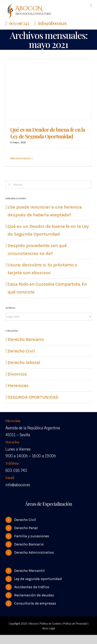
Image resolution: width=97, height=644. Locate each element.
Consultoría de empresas (35, 603)
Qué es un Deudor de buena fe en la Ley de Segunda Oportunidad (48, 133)
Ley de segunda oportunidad (38, 579)
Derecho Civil (21, 351)
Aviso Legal (49, 628)
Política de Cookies (51, 623)
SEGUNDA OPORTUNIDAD (33, 397)
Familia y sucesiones (32, 536)
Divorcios (17, 374)
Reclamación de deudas (34, 595)
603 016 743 (19, 23)
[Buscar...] (48, 184)
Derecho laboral (24, 362)
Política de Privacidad (75, 623)
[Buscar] (9, 184)
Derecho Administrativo (34, 552)
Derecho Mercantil (29, 571)
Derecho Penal (26, 528)
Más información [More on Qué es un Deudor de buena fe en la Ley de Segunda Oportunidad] (20, 158)
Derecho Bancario (26, 339)
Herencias (18, 385)
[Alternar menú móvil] (91, 6)
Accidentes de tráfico (32, 587)
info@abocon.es (52, 23)
